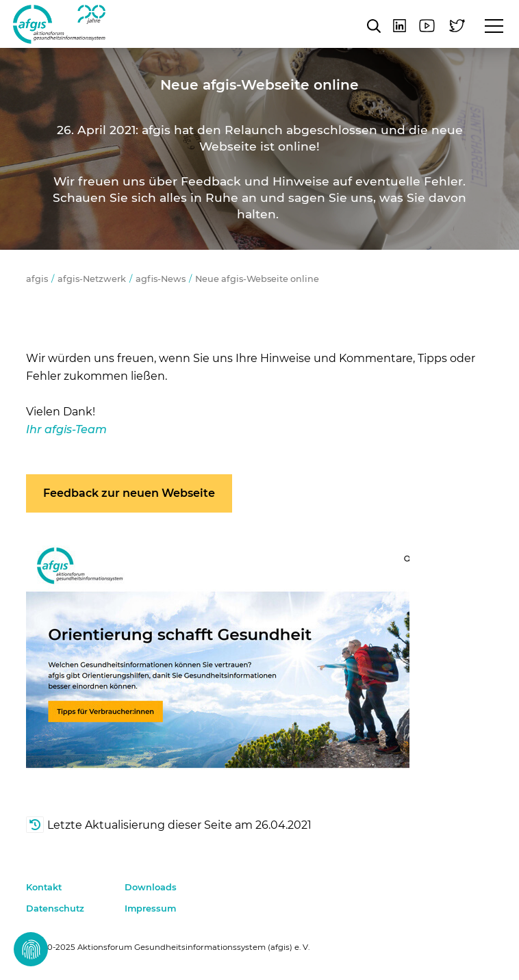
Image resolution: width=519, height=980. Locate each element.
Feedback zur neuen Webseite (129, 493)
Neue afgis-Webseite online (257, 279)
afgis (59, 24)
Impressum (150, 908)
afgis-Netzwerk (92, 279)
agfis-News (161, 279)
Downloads (151, 887)
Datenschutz (55, 908)
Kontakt (44, 887)
